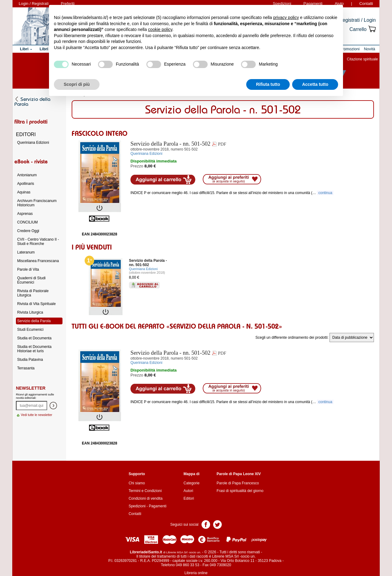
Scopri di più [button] (77, 84)
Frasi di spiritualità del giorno (240, 491)
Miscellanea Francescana (38, 261)
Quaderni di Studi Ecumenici (31, 280)
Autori (188, 491)
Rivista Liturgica (30, 312)
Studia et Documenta (34, 338)
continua (325, 193)
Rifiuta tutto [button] (268, 84)
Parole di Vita (28, 269)
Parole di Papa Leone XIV (239, 474)
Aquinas (24, 192)
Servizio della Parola (34, 321)
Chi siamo (137, 483)
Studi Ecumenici (30, 330)
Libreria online (196, 573)
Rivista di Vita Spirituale (36, 304)
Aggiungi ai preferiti (232, 179)
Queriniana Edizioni (143, 269)
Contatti (366, 4)
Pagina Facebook (206, 524)
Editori (189, 498)
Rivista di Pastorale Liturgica (33, 293)
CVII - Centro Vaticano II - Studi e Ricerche (38, 242)
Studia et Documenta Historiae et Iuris (34, 349)
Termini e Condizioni (145, 491)
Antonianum (27, 175)
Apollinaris (26, 184)
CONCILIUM (27, 222)
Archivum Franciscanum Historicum (37, 203)
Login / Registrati (34, 4)
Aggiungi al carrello (163, 180)
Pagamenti (158, 506)
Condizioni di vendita (146, 498)
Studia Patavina (30, 360)
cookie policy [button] (160, 29)
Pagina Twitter (217, 524)
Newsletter (31, 388)
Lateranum (26, 252)
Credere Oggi (28, 231)
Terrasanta (26, 368)
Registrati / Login (357, 20)
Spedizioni (137, 506)
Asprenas (25, 214)
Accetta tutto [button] (315, 84)
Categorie (191, 483)
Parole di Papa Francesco (238, 483)
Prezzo (137, 166)
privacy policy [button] (286, 17)
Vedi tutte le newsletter (37, 415)
